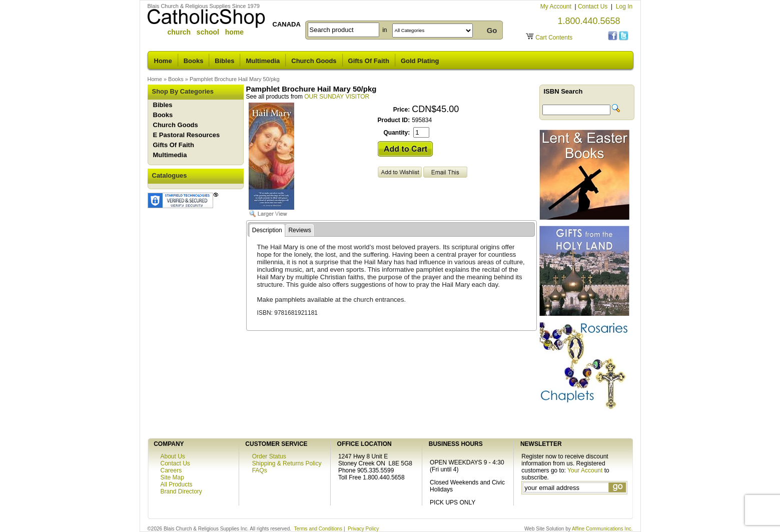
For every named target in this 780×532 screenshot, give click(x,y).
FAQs (260, 470)
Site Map (172, 477)
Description (267, 230)
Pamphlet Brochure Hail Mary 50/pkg (235, 79)
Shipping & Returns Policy (287, 463)
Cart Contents (554, 38)
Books (194, 61)
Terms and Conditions (318, 529)
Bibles (224, 61)
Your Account (585, 470)
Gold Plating (420, 61)
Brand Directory (181, 491)
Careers (171, 470)
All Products (177, 484)
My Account (557, 7)
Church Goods (314, 61)
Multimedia (263, 61)
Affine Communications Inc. (602, 529)
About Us (173, 456)
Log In (624, 7)
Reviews (299, 230)
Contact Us (594, 7)
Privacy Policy (363, 529)
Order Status (269, 456)
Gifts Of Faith (369, 61)
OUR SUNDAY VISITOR (337, 97)
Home (163, 61)
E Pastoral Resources (187, 135)
